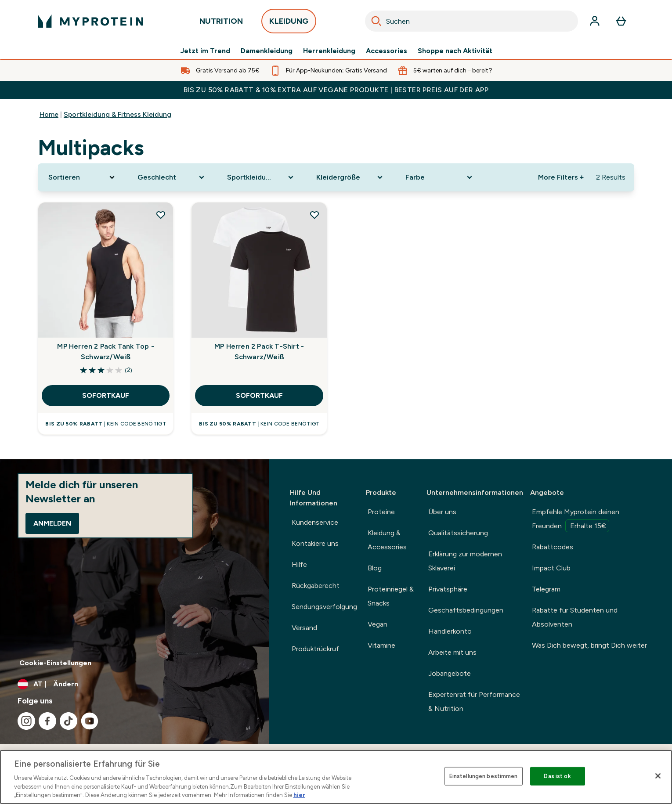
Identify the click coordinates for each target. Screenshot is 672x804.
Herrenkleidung (329, 51)
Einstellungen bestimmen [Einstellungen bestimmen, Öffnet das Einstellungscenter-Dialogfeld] (484, 776)
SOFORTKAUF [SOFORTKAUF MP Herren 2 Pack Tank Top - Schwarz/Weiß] (106, 395)
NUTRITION (221, 23)
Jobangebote (450, 673)
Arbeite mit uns (452, 652)
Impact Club (551, 568)
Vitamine (381, 645)
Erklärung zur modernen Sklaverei (465, 561)
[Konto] (595, 21)
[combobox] (471, 21)
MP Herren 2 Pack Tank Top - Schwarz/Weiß (105, 352)
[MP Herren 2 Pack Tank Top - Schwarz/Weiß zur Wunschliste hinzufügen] (161, 215)
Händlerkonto (450, 631)
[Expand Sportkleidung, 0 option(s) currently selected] (261, 177)
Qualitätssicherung (458, 533)
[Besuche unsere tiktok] (69, 721)
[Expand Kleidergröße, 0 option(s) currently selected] (350, 177)
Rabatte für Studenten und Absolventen (575, 617)
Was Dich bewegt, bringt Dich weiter (589, 645)
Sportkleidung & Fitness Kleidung (117, 114)
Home (49, 114)
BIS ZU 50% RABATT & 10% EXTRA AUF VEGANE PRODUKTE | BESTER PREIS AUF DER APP (336, 90)
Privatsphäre (448, 589)
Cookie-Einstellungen (55, 663)
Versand (304, 628)
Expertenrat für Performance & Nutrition (474, 701)
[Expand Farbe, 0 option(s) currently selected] (439, 177)
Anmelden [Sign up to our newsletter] (52, 523)
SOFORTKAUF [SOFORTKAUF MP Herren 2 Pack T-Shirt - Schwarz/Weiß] (259, 395)
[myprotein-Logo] (90, 21)
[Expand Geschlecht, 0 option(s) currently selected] (172, 177)
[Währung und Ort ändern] (134, 684)
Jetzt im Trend (205, 51)
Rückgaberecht (316, 586)
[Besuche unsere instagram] (26, 721)
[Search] (376, 21)
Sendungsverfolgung (324, 607)
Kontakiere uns (315, 543)
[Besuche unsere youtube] (90, 721)
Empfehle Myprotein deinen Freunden (576, 520)
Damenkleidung (267, 51)
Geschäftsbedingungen (466, 610)
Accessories (387, 51)
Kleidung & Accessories (387, 540)
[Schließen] (658, 776)
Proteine (381, 512)
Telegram (546, 589)
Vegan (378, 624)
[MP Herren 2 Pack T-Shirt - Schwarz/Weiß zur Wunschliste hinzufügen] (314, 215)
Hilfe (299, 564)
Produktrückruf (315, 649)
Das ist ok (557, 776)
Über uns (442, 512)
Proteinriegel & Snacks (391, 596)
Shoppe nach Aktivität (455, 51)
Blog (375, 568)
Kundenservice (315, 522)
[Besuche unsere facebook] (47, 721)
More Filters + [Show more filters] (561, 177)
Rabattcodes (553, 547)
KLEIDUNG (289, 23)
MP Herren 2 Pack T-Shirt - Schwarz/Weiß (259, 352)
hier (299, 795)
